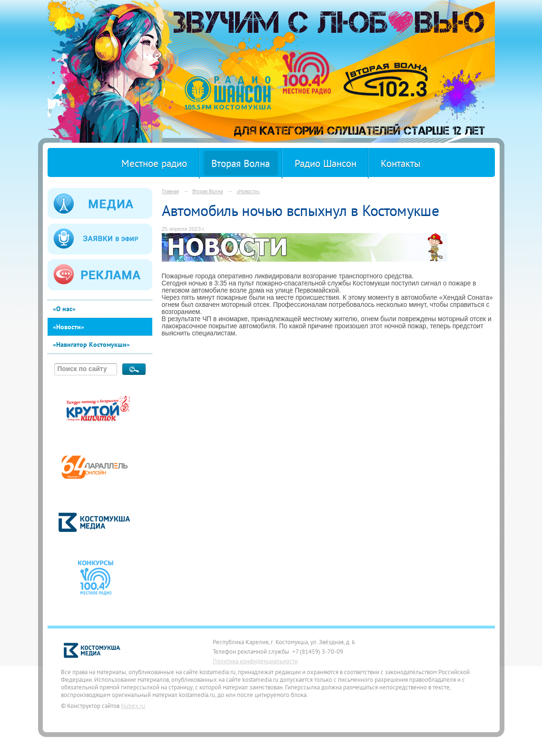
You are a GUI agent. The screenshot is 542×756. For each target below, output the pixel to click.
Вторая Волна (241, 163)
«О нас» (64, 309)
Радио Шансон (325, 163)
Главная (170, 191)
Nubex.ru (133, 706)
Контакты (401, 163)
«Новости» (69, 327)
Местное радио (154, 163)
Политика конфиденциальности (255, 661)
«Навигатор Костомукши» (91, 344)
